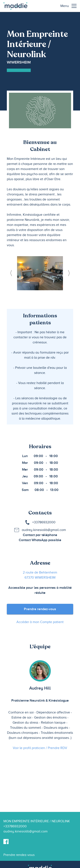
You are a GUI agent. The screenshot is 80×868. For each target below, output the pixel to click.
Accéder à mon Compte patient (40, 622)
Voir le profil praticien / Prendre (40, 748)
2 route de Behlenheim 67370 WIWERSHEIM (40, 575)
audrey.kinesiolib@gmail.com (44, 530)
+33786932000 (44, 522)
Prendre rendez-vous (40, 609)
